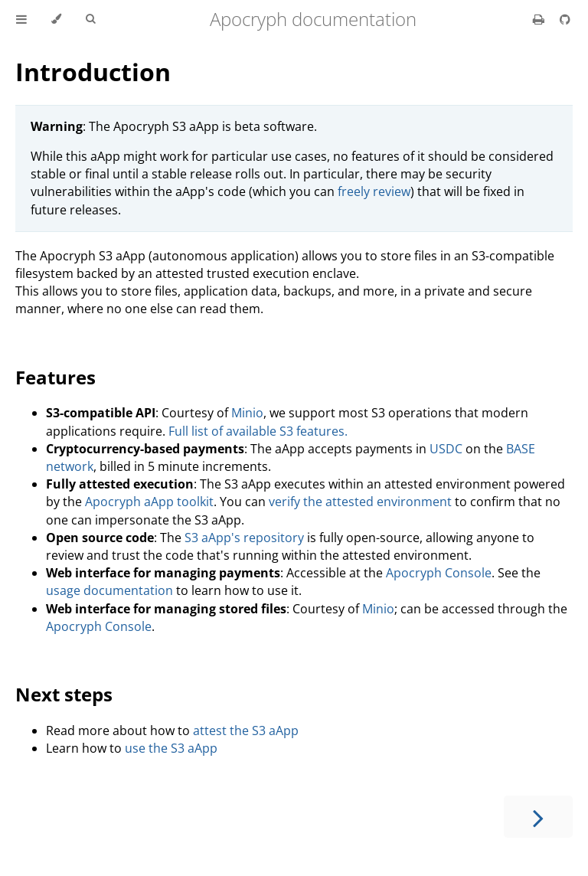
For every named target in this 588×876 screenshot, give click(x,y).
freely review (374, 191)
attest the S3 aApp (246, 731)
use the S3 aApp (171, 748)
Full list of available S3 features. (258, 431)
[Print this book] (540, 19)
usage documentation (109, 590)
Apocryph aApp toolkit (149, 502)
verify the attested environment (360, 502)
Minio (247, 413)
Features (56, 377)
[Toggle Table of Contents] (21, 19)
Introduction (93, 72)
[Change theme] (56, 19)
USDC (446, 449)
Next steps (64, 694)
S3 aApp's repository (244, 538)
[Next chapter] (538, 817)
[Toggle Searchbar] (90, 19)
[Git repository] (565, 19)
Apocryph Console (439, 573)
